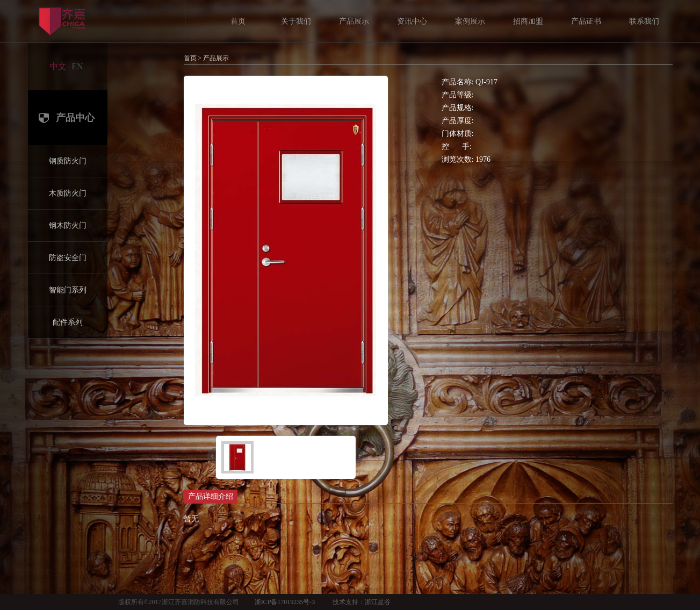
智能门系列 (68, 290)
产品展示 (354, 21)
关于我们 (296, 21)
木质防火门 (68, 193)
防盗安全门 (68, 258)
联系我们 (644, 21)
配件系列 (68, 322)
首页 (238, 21)
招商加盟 (528, 21)
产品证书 (586, 21)
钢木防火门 (68, 225)
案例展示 (470, 21)
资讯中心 (412, 21)
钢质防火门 (68, 161)
